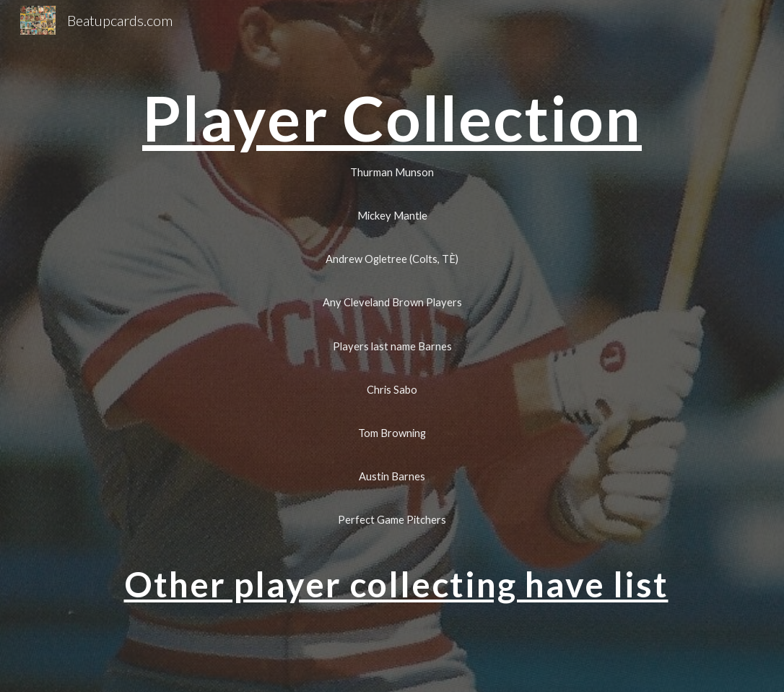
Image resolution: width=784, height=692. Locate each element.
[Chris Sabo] (392, 389)
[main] (392, 118)
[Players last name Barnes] (392, 346)
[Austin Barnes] (392, 476)
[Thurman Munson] (392, 172)
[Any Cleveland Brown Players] (392, 303)
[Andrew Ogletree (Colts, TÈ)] (392, 259)
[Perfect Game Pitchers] (392, 519)
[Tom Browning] (392, 433)
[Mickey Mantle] (392, 215)
